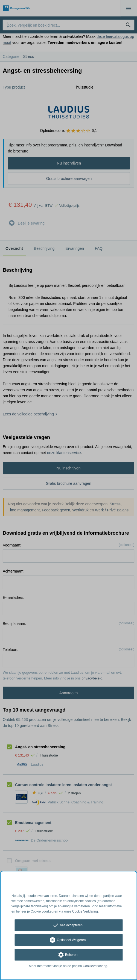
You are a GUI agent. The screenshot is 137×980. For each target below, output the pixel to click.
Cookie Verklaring (85, 911)
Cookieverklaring (95, 966)
